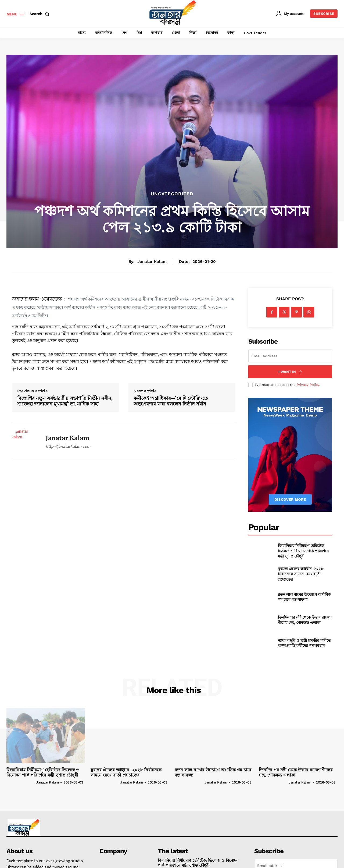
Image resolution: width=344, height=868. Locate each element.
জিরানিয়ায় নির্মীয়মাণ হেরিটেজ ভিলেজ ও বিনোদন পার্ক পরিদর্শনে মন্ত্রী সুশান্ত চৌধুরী (303, 551)
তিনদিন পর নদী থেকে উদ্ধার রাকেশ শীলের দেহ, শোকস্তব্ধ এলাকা (305, 620)
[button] (41, 14)
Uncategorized (172, 194)
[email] (290, 356)
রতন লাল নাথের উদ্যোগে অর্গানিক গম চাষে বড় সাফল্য (304, 597)
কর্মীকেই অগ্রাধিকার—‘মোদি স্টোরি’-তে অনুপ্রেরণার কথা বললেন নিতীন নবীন (171, 401)
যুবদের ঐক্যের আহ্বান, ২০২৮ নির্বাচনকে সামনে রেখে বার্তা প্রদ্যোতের (301, 574)
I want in (290, 372)
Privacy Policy (308, 385)
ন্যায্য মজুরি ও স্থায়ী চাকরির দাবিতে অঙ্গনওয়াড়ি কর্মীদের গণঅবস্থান (304, 643)
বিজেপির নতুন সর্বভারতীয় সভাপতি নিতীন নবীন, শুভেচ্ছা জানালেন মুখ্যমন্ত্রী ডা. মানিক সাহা (65, 401)
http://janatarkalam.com (68, 446)
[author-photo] (21, 782)
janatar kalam (152, 262)
